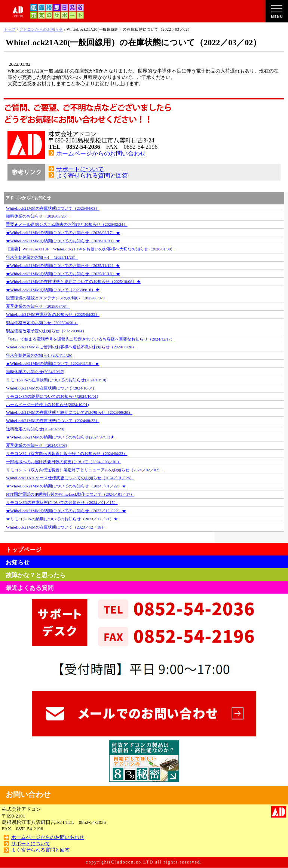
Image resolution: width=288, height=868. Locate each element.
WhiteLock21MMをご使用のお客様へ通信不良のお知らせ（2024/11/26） (71, 347)
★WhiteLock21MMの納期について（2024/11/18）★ (53, 363)
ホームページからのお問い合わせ (101, 153)
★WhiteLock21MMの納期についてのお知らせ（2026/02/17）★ (63, 233)
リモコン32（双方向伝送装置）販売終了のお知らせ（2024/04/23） (67, 453)
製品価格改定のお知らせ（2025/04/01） (42, 323)
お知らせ (18, 562)
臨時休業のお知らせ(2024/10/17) (35, 372)
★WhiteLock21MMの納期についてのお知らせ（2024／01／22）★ (66, 486)
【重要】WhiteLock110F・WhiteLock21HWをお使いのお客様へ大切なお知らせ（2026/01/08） (90, 249)
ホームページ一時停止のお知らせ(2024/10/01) (48, 404)
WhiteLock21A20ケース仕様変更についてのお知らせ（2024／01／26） (70, 478)
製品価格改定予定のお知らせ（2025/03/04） (46, 331)
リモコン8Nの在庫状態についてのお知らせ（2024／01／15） (62, 502)
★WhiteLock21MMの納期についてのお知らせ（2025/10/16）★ (63, 274)
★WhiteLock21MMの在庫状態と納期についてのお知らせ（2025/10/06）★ (73, 281)
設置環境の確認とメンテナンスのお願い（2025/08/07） (56, 298)
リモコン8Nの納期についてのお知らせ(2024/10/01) (52, 396)
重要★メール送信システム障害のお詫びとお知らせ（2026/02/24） (67, 224)
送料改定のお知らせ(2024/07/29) (35, 429)
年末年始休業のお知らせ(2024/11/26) (39, 355)
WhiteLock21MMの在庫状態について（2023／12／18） (56, 527)
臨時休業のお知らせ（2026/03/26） (38, 216)
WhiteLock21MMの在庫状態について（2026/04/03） (53, 208)
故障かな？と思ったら (36, 575)
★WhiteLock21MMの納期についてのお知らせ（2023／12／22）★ (66, 511)
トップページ (24, 550)
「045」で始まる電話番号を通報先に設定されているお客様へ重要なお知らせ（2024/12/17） (90, 339)
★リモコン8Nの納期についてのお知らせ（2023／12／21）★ (62, 519)
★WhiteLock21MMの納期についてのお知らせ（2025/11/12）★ (63, 265)
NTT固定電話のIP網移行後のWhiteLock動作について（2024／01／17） (70, 494)
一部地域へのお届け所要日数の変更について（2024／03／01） (64, 462)
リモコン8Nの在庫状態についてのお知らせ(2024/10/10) (56, 380)
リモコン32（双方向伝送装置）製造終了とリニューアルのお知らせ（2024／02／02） (84, 470)
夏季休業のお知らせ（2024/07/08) (36, 445)
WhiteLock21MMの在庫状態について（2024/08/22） (53, 421)
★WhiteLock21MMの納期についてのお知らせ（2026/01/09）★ (63, 241)
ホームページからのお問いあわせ (48, 837)
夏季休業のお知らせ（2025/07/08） (38, 306)
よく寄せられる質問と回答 (92, 176)
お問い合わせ (28, 794)
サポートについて (80, 169)
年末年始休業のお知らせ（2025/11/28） (42, 257)
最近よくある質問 (30, 588)
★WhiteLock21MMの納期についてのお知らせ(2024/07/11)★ (60, 437)
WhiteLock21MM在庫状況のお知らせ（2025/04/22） (53, 314)
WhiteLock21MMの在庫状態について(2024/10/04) (50, 388)
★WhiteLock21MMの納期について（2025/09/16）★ (53, 290)
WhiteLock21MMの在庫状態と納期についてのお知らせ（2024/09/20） (69, 412)
